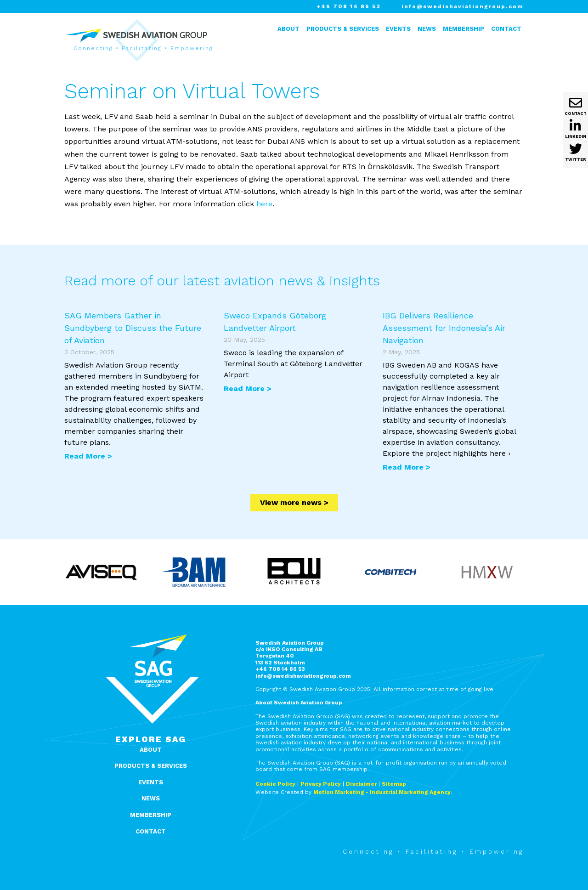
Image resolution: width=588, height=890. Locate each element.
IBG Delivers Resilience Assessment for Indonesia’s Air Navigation (444, 328)
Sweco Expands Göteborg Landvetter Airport (275, 322)
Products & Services (343, 29)
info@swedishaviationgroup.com (463, 6)
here (264, 204)
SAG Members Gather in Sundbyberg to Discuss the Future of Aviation (133, 328)
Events (398, 29)
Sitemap (394, 784)
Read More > (88, 456)
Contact (506, 29)
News (427, 29)
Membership (464, 29)
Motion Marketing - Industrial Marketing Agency (382, 792)
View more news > (294, 502)
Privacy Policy (321, 784)
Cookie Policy (275, 784)
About (288, 29)
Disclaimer (361, 784)
